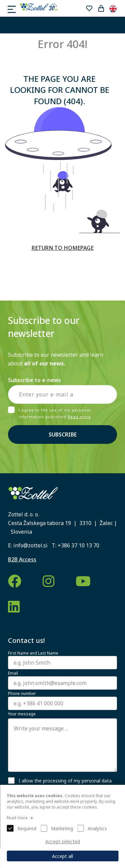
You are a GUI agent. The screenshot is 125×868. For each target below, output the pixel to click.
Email (13, 673)
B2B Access (22, 559)
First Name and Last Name (33, 653)
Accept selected (63, 841)
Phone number (22, 694)
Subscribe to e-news (34, 380)
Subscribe (63, 435)
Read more (79, 417)
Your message (22, 714)
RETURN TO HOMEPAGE (63, 248)
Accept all (62, 856)
